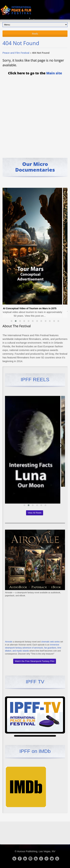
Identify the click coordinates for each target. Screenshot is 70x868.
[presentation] (6, 247)
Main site (54, 73)
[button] (12, 321)
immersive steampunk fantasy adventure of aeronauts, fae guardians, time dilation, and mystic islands (33, 648)
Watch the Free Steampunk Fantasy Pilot (35, 661)
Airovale (9, 642)
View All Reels (35, 513)
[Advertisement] (35, 114)
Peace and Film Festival (16, 53)
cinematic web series (50, 642)
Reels (35, 34)
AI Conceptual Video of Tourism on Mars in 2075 (32, 308)
